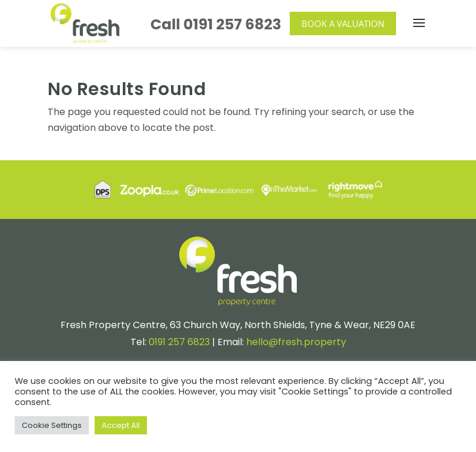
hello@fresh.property (296, 342)
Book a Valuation (343, 23)
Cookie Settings (52, 425)
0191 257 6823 (232, 24)
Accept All (121, 425)
